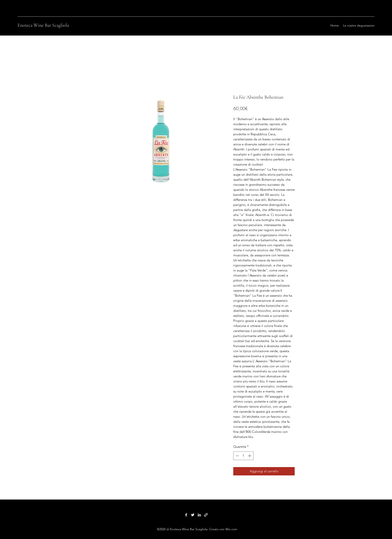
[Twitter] (193, 515)
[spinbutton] (243, 456)
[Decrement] (237, 456)
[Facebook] (186, 515)
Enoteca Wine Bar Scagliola (43, 25)
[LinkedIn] (199, 515)
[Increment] (250, 456)
